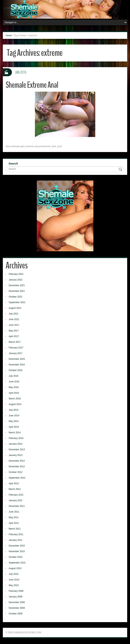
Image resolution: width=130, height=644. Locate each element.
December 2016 (17, 359)
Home (9, 35)
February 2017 (16, 348)
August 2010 (15, 568)
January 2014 (16, 444)
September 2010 (17, 563)
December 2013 (17, 450)
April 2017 (14, 336)
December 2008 (17, 602)
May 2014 (14, 421)
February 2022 (16, 274)
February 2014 (16, 438)
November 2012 (17, 466)
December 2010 (17, 546)
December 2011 (17, 506)
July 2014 (13, 410)
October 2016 (16, 370)
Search (13, 163)
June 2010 (14, 580)
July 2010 (13, 574)
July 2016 (13, 376)
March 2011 (15, 529)
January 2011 (16, 540)
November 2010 (17, 551)
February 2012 (16, 495)
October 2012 (16, 472)
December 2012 (17, 461)
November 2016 (17, 365)
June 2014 (14, 416)
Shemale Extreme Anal (32, 85)
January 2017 (16, 353)
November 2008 (17, 608)
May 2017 (14, 331)
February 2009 (16, 591)
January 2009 (16, 597)
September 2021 (17, 302)
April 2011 (14, 523)
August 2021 (15, 308)
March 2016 (15, 399)
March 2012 (15, 489)
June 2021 (14, 319)
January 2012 (16, 500)
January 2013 (16, 455)
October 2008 (16, 614)
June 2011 (14, 512)
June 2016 (14, 382)
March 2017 (15, 342)
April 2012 (14, 483)
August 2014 (15, 404)
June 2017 (14, 325)
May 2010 (14, 585)
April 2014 (14, 427)
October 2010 (16, 557)
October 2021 (16, 297)
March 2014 (15, 433)
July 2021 (13, 314)
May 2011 (14, 517)
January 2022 (16, 280)
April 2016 (14, 393)
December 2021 (17, 285)
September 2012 (17, 478)
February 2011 (16, 534)
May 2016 (14, 387)
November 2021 (17, 291)
